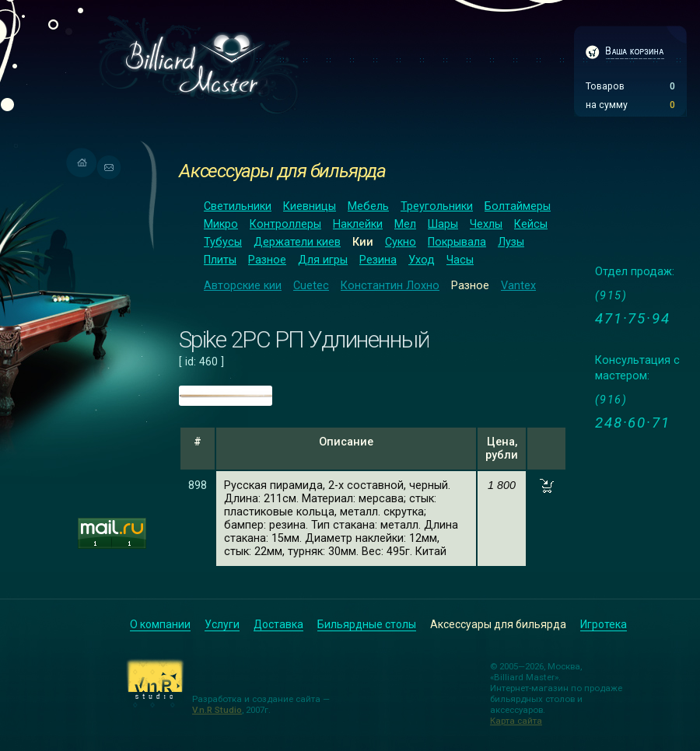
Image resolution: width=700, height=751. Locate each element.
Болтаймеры (518, 206)
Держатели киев (297, 242)
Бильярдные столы (367, 624)
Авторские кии (243, 286)
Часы (460, 260)
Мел (405, 224)
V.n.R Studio (217, 710)
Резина (378, 260)
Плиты (220, 260)
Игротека (604, 624)
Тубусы (223, 242)
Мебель (368, 206)
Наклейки (358, 224)
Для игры (323, 260)
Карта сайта (516, 721)
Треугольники (437, 206)
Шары (443, 224)
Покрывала (457, 242)
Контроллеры (285, 224)
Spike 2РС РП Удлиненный (304, 339)
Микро (221, 224)
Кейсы (531, 224)
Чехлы (486, 224)
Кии (363, 242)
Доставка (278, 624)
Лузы (511, 242)
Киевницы (310, 206)
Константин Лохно (390, 286)
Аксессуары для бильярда (282, 171)
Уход (422, 260)
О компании (160, 624)
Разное (267, 260)
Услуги (222, 624)
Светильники (238, 206)
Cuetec (311, 286)
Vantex (518, 286)
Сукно (401, 242)
